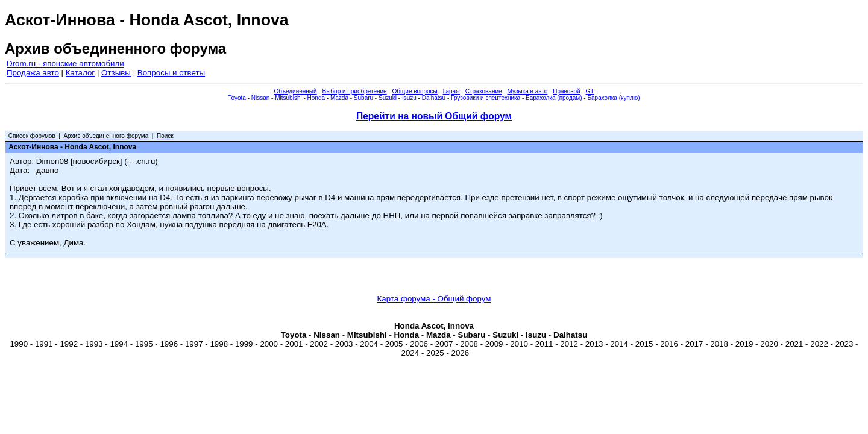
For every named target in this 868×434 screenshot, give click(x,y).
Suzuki (388, 98)
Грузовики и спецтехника (486, 98)
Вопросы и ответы (171, 73)
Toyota (237, 98)
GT (590, 91)
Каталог (80, 73)
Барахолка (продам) (554, 98)
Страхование (484, 91)
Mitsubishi (288, 98)
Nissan (261, 98)
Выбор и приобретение (354, 91)
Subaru (363, 98)
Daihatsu (434, 98)
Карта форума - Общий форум (434, 299)
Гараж (451, 91)
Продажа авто (33, 73)
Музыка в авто (527, 91)
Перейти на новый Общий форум (434, 116)
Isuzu (409, 98)
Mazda (339, 98)
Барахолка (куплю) (613, 98)
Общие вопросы (415, 91)
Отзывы (116, 73)
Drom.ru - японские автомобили (65, 64)
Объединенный (296, 91)
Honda (316, 98)
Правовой (566, 91)
